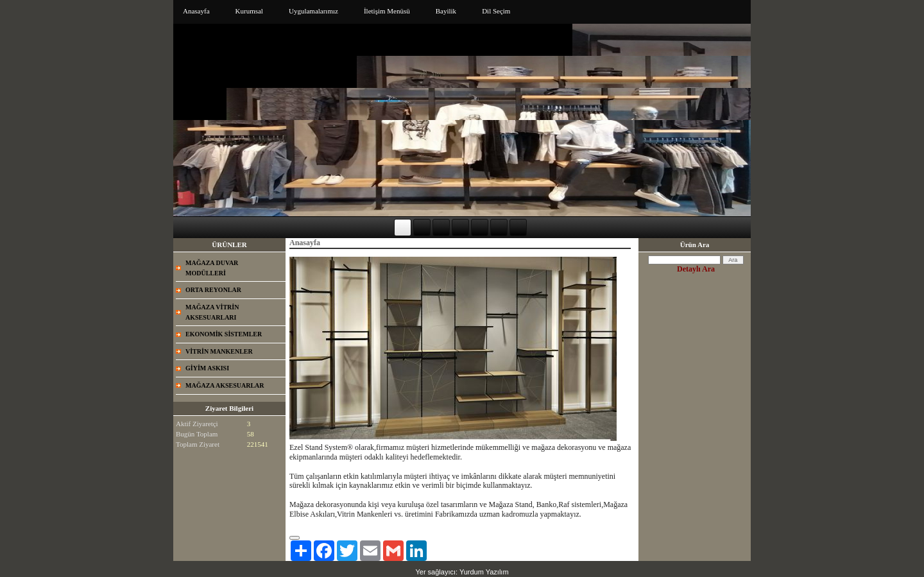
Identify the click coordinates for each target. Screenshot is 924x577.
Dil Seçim (496, 11)
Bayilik (446, 11)
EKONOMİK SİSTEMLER (224, 334)
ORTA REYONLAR (213, 290)
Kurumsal (249, 11)
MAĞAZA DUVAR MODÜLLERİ (212, 268)
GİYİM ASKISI (207, 368)
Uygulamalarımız (313, 11)
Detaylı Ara (696, 269)
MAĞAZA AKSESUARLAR (225, 385)
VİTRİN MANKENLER (219, 351)
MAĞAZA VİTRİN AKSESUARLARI (212, 312)
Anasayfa (196, 11)
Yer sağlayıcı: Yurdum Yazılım (462, 572)
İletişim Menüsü (387, 11)
